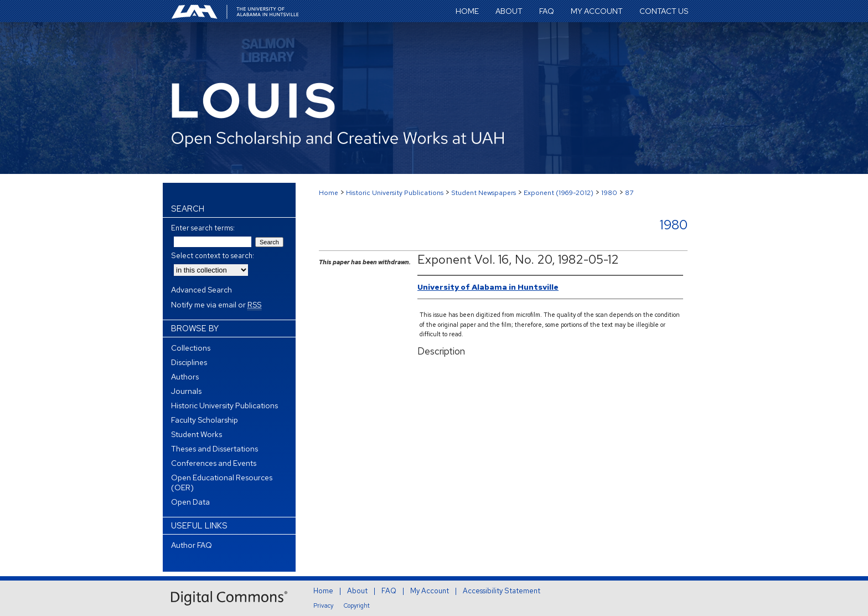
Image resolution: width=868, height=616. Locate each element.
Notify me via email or (216, 305)
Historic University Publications (395, 193)
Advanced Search (201, 290)
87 (629, 193)
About (357, 591)
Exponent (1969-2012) (559, 193)
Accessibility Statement (502, 591)
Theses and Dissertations (215, 449)
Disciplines (189, 362)
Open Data (190, 502)
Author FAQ (192, 545)
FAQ (389, 591)
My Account (430, 591)
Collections (191, 348)
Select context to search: (213, 256)
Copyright (357, 605)
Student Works (197, 434)
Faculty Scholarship (205, 420)
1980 (609, 193)
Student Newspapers (484, 193)
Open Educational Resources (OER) (222, 482)
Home (329, 193)
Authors (185, 377)
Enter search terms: (203, 228)
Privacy (323, 605)
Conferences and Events (214, 463)
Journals (186, 391)
